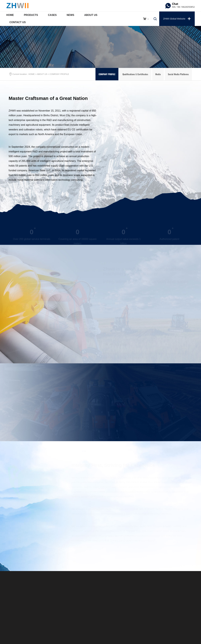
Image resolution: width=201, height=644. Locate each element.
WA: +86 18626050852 (183, 7)
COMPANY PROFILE (59, 74)
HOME (32, 74)
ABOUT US (42, 74)
